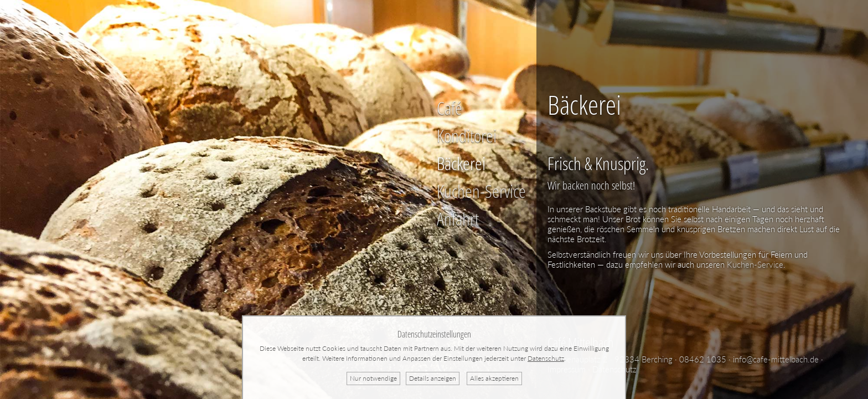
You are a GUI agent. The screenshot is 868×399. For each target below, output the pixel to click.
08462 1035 (703, 359)
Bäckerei (461, 163)
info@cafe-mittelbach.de (776, 359)
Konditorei (467, 135)
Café (449, 108)
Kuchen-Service (481, 191)
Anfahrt (458, 219)
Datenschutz (546, 358)
